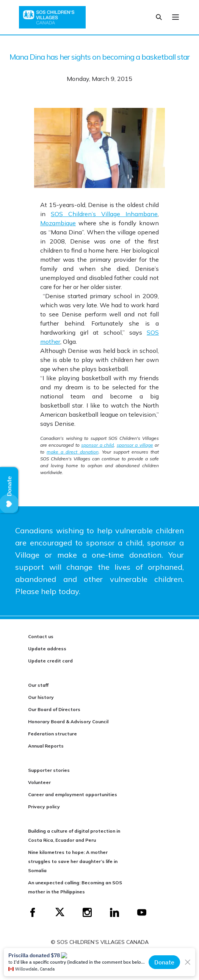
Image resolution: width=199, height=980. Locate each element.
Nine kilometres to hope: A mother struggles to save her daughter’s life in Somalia (73, 861)
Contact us (41, 636)
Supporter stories (49, 770)
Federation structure (52, 734)
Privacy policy (44, 807)
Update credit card (50, 661)
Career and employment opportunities (73, 794)
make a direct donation (72, 452)
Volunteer (39, 782)
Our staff (38, 685)
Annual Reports (46, 746)
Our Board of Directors (54, 709)
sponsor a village (135, 445)
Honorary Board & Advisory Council (68, 722)
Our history (41, 697)
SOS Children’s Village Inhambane (104, 214)
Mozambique (58, 223)
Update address (47, 649)
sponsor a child (97, 445)
